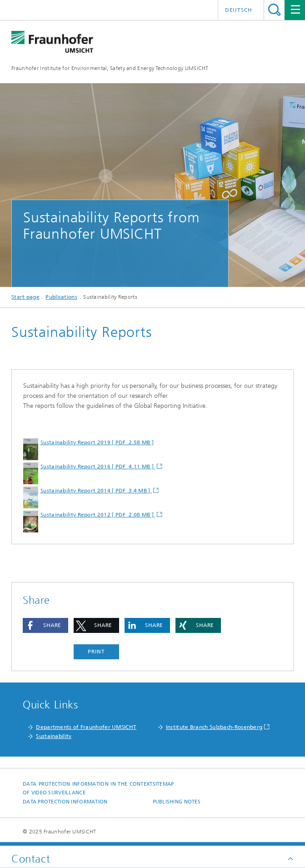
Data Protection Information (65, 802)
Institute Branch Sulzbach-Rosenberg (214, 727)
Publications (61, 297)
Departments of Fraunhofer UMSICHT (86, 727)
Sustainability (54, 736)
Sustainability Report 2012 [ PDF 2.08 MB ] (98, 515)
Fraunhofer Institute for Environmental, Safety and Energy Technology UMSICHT (110, 68)
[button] (45, 625)
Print (96, 652)
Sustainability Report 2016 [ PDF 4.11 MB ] (98, 467)
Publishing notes (177, 802)
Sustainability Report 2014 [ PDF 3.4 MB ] (96, 491)
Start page (25, 297)
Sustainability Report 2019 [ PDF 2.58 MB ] (97, 442)
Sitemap (163, 784)
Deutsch (239, 10)
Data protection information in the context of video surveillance (88, 788)
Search (274, 10)
